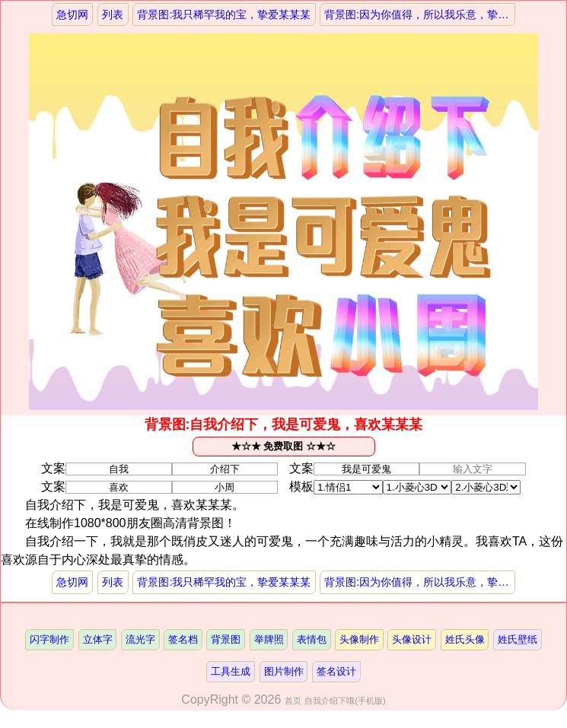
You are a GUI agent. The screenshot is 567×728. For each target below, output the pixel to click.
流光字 (140, 639)
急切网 (72, 14)
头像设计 (412, 639)
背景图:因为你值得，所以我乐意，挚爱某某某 (420, 14)
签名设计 (336, 671)
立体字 (98, 639)
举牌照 (269, 639)
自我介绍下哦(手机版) (345, 701)
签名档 (183, 639)
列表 (113, 14)
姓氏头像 (465, 639)
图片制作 (284, 671)
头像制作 (359, 639)
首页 (293, 701)
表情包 (312, 639)
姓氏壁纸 (518, 639)
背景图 (226, 639)
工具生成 (231, 671)
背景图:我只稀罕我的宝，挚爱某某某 (224, 14)
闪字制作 (49, 639)
